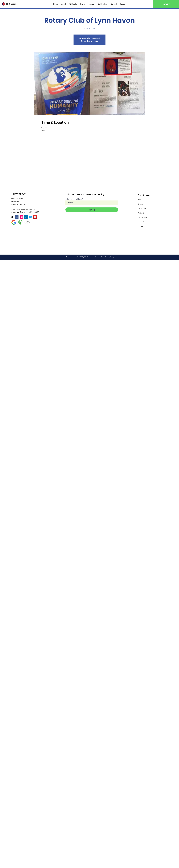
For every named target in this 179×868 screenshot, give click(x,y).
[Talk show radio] (20, 222)
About (140, 200)
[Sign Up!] (92, 210)
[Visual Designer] (27, 222)
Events (140, 204)
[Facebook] (17, 217)
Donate (140, 226)
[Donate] (166, 4)
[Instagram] (21, 217)
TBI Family (142, 208)
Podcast (141, 213)
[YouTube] (35, 217)
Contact (141, 222)
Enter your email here (74, 199)
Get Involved (143, 217)
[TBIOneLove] (14, 4)
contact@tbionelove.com (25, 209)
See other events (89, 41)
